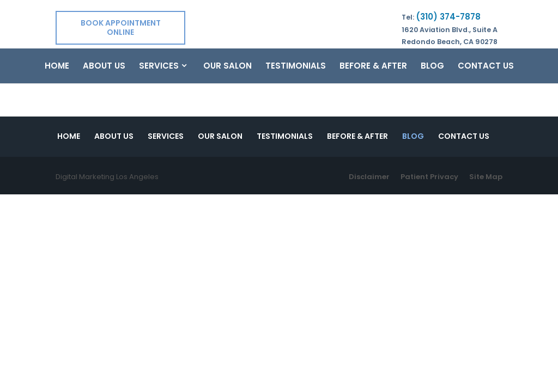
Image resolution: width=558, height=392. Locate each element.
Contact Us (486, 67)
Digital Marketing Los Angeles (107, 177)
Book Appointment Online (121, 27)
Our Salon (228, 67)
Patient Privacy (429, 177)
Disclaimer (369, 177)
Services (159, 67)
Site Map (486, 177)
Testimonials (296, 67)
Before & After (373, 67)
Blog (432, 67)
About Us (104, 67)
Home (57, 67)
